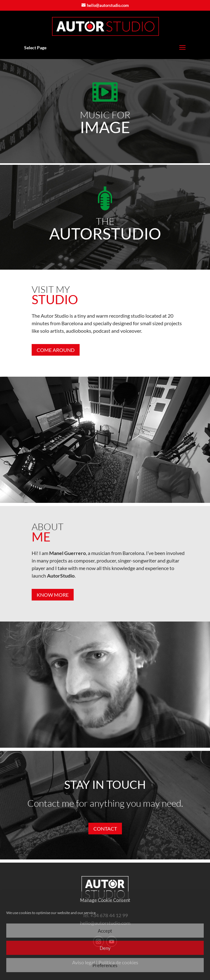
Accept (105, 931)
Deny (105, 948)
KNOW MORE (53, 595)
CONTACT (105, 829)
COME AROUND (56, 350)
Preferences (105, 965)
